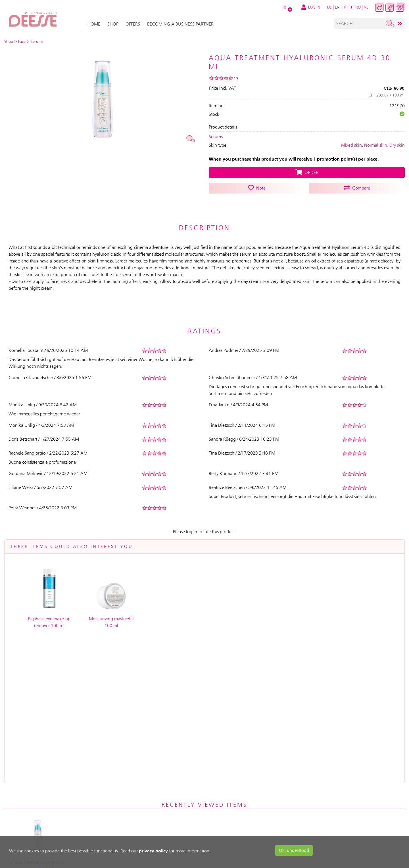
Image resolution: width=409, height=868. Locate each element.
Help (141, 780)
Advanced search (216, 829)
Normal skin (376, 145)
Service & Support (156, 768)
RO (358, 7)
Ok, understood (294, 850)
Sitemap (205, 816)
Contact (206, 804)
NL (366, 7)
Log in (95, 750)
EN (337, 7)
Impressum (208, 780)
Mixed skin (351, 145)
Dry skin (397, 145)
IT (351, 7)
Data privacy (211, 792)
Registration (102, 762)
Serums (216, 137)
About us (207, 750)
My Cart (97, 774)
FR (345, 7)
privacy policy (153, 851)
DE (329, 7)
